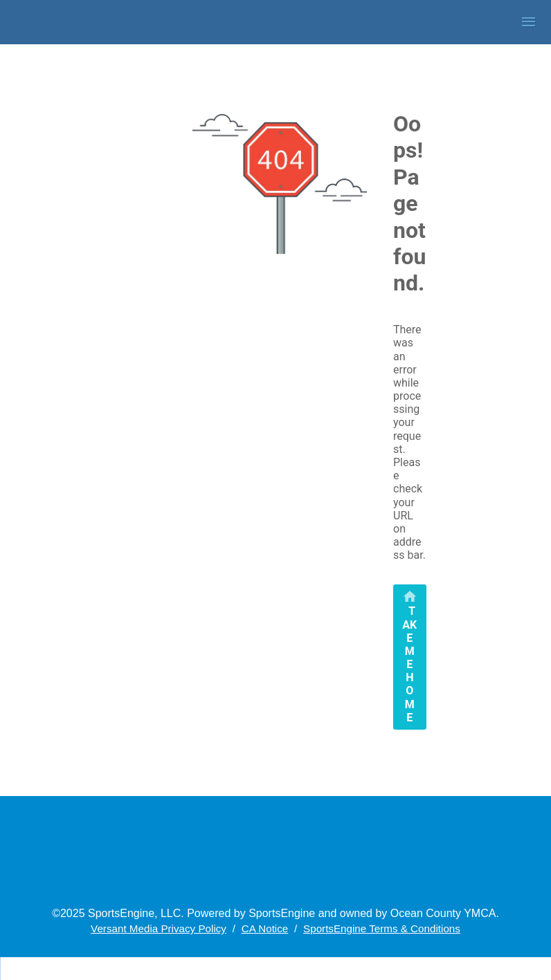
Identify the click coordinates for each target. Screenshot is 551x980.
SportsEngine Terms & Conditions (382, 928)
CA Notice (265, 928)
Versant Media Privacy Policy (159, 928)
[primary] (410, 657)
